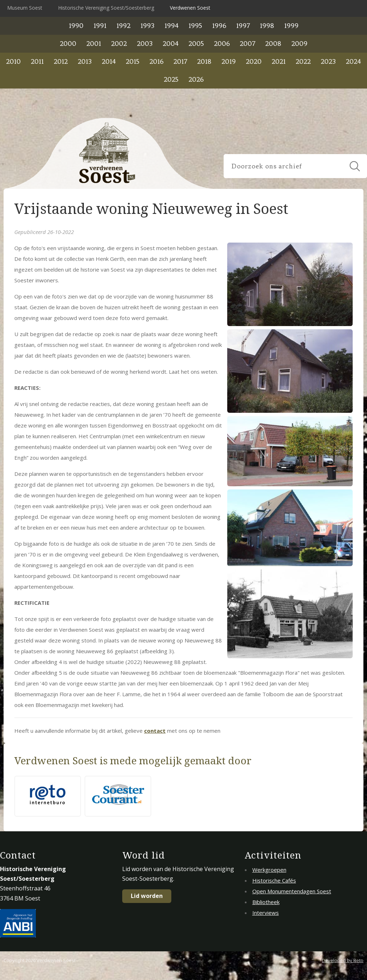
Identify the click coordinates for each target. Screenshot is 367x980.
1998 (267, 26)
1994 (171, 26)
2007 (247, 44)
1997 (243, 26)
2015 (133, 61)
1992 (123, 26)
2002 (119, 44)
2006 (222, 44)
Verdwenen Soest (190, 8)
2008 (273, 44)
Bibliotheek (266, 902)
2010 (13, 61)
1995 (195, 26)
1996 (219, 26)
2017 (180, 61)
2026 (196, 79)
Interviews (266, 913)
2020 (254, 61)
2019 (229, 61)
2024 (353, 61)
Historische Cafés (274, 880)
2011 (37, 61)
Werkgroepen (269, 870)
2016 (156, 61)
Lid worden (147, 896)
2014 (109, 61)
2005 (196, 44)
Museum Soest (25, 8)
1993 (147, 26)
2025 (171, 79)
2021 (279, 61)
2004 (171, 44)
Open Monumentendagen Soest (292, 891)
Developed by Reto (343, 960)
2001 (94, 44)
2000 (68, 44)
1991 (100, 26)
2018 (204, 61)
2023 (328, 61)
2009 (299, 44)
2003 (145, 44)
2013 (85, 61)
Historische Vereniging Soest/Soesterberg (106, 8)
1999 (291, 26)
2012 (61, 61)
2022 (303, 61)
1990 (76, 26)
